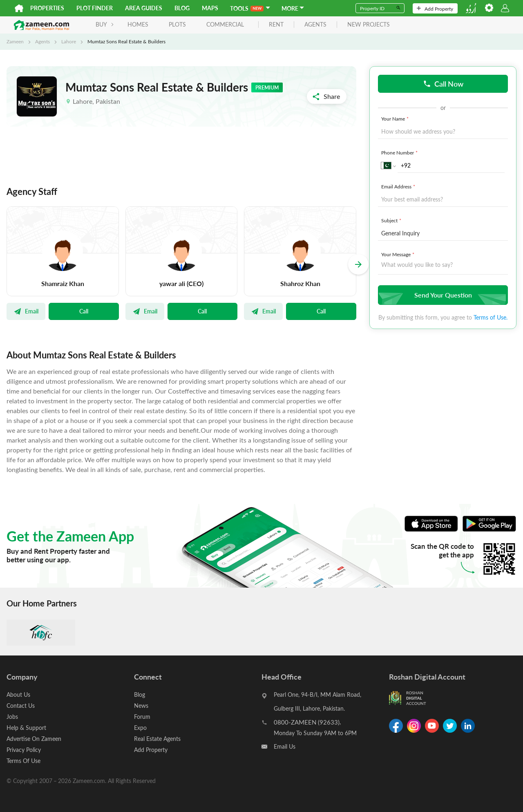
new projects (369, 25)
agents (315, 25)
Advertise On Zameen (34, 739)
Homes (138, 24)
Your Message (399, 254)
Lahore (69, 41)
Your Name (396, 119)
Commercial (225, 24)
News (141, 706)
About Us (18, 695)
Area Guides (144, 8)
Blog (182, 8)
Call (84, 311)
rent (276, 25)
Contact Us (21, 706)
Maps (210, 8)
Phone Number (400, 152)
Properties (47, 8)
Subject (392, 220)
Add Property (435, 9)
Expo (140, 728)
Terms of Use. (491, 317)
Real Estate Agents (157, 739)
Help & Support (26, 728)
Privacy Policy (24, 750)
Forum (142, 717)
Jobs (12, 717)
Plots (177, 24)
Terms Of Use (23, 761)
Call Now (443, 84)
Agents (42, 41)
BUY (105, 24)
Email (26, 311)
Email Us (285, 746)
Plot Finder (95, 8)
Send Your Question (442, 295)
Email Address (399, 186)
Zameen (15, 41)
